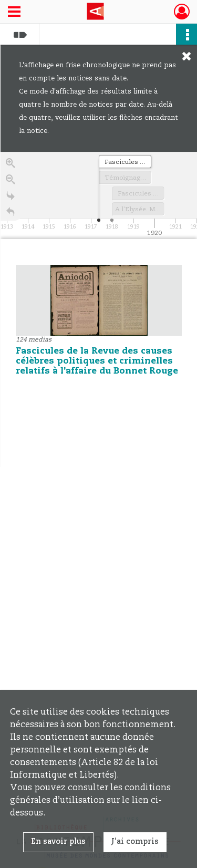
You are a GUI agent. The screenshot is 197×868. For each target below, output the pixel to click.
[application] (99, 195)
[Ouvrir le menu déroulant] (14, 13)
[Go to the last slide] (11, 199)
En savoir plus (58, 842)
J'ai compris (135, 842)
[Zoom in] (11, 167)
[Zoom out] (11, 183)
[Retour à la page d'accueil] (11, 216)
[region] (99, 309)
